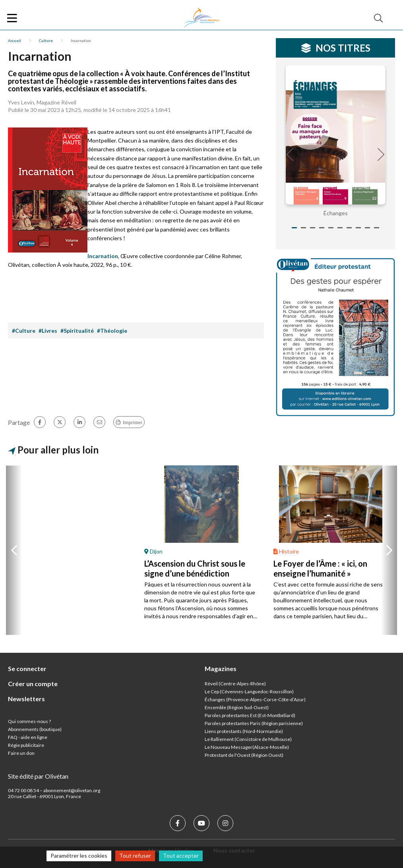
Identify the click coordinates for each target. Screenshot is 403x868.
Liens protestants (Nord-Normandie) (244, 731)
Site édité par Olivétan (38, 776)
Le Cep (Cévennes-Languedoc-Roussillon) (249, 692)
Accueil (15, 41)
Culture (46, 41)
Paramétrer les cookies (79, 855)
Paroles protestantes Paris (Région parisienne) (254, 723)
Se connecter (27, 668)
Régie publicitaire (26, 745)
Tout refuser (135, 855)
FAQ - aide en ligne (28, 737)
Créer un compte (33, 684)
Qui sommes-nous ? (29, 721)
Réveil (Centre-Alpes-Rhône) (235, 684)
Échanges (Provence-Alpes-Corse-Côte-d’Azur (254, 699)
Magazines (221, 668)
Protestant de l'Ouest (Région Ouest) (244, 755)
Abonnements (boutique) (35, 729)
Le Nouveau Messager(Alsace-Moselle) (247, 747)
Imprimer (133, 422)
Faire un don (21, 753)
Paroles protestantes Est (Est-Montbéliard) (250, 715)
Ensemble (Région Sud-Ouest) (237, 707)
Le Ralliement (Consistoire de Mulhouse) (248, 739)
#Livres (48, 331)
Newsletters (26, 699)
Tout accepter (181, 855)
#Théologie (112, 331)
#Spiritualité (77, 331)
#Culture (24, 331)
